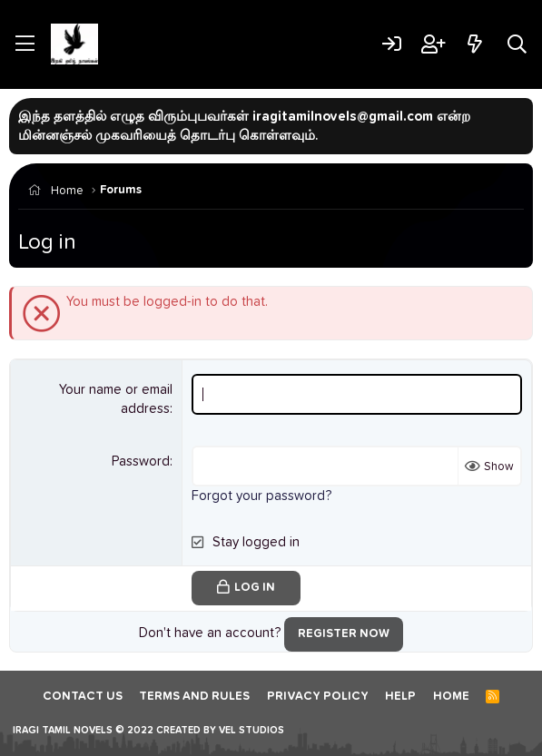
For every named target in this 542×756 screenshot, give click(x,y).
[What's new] (474, 44)
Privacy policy (318, 697)
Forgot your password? (261, 496)
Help (400, 697)
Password (141, 461)
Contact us (83, 697)
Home (451, 697)
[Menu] (25, 44)
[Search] (517, 44)
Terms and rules (194, 697)
